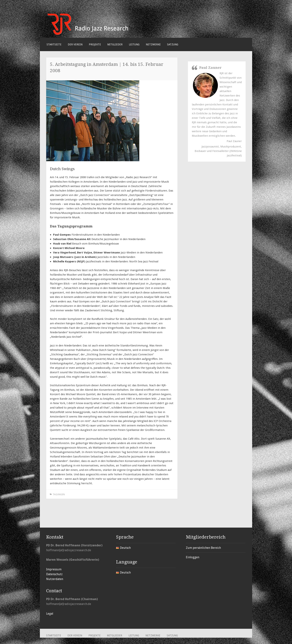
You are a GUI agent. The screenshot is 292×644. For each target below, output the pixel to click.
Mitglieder (115, 44)
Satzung (173, 44)
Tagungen (59, 494)
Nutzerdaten (55, 579)
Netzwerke (153, 44)
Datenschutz (54, 574)
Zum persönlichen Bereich (203, 548)
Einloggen (193, 557)
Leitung (134, 44)
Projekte (95, 44)
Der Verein (75, 44)
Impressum (54, 569)
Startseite (54, 44)
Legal (50, 614)
